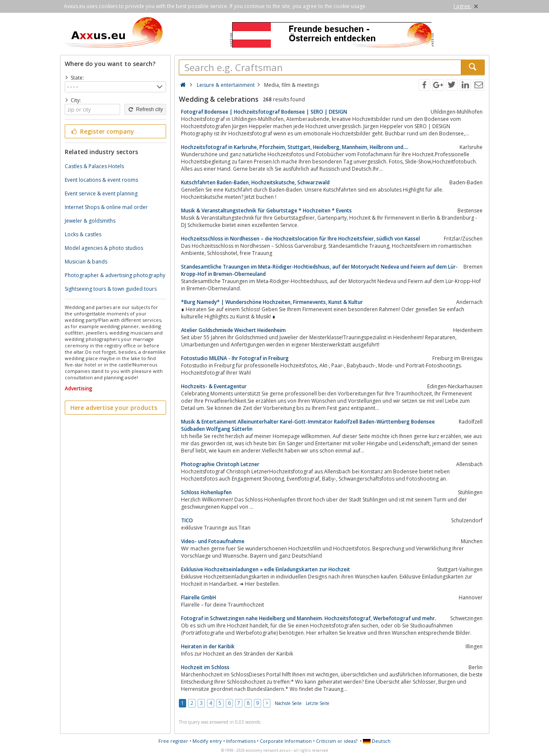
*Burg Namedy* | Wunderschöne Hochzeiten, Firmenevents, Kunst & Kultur (272, 302)
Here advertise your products (114, 408)
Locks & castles (83, 234)
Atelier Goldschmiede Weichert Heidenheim (233, 330)
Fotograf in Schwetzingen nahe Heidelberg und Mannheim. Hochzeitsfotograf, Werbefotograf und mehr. (309, 618)
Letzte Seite (318, 703)
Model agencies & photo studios (104, 248)
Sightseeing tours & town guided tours (111, 289)
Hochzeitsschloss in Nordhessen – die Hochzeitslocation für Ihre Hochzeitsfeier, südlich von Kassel (300, 239)
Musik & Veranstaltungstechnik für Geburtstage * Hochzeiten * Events (266, 210)
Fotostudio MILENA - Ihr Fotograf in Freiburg (235, 358)
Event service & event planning (101, 193)
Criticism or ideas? (337, 741)
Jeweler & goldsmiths (90, 221)
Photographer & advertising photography (115, 275)
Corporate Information (286, 741)
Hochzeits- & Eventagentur (214, 386)
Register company (102, 131)
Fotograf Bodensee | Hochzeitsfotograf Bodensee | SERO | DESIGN (264, 112)
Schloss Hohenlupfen (206, 492)
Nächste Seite (288, 703)
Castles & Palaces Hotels (94, 166)
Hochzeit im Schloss (205, 667)
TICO (187, 520)
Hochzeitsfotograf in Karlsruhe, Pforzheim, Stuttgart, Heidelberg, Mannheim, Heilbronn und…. (295, 147)
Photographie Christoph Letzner (220, 464)
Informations (241, 741)
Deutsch (377, 741)
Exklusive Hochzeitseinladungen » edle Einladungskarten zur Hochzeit (266, 569)
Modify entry (207, 741)
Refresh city (145, 109)
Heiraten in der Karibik (208, 646)
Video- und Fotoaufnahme (213, 541)
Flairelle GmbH (198, 597)
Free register (173, 741)
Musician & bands (86, 262)
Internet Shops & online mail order (106, 207)
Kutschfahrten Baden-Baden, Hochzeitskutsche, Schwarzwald (255, 182)
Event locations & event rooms (101, 180)
